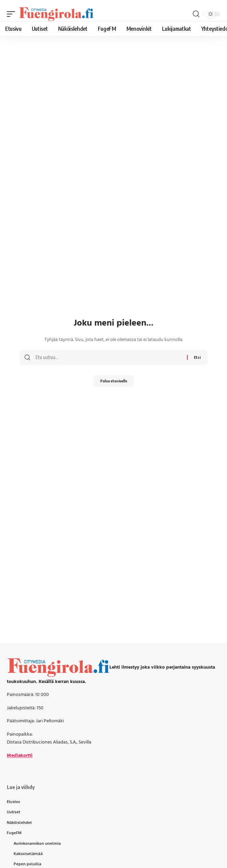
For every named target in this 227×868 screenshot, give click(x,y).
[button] (13, 14)
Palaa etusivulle (114, 381)
